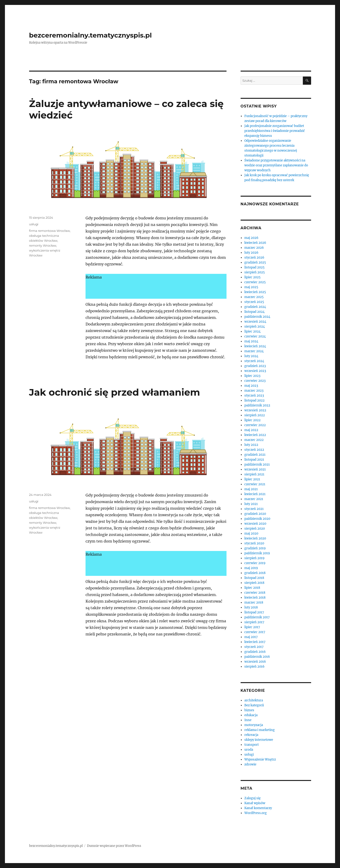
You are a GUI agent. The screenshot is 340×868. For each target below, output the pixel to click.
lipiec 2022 (252, 420)
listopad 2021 (254, 460)
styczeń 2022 (254, 450)
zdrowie (250, 764)
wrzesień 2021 (255, 469)
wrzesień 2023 (255, 371)
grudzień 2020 (255, 514)
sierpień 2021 (254, 474)
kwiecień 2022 (255, 435)
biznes (249, 710)
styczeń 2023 (254, 396)
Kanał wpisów (255, 803)
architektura (254, 700)
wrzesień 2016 (255, 662)
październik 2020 (257, 519)
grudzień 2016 (255, 652)
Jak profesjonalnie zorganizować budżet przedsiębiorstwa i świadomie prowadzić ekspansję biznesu (275, 131)
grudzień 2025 (255, 262)
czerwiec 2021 (255, 484)
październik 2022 (257, 405)
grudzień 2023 (255, 366)
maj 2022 (251, 430)
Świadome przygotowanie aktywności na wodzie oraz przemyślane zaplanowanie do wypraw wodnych (276, 165)
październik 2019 (257, 553)
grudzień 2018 (255, 573)
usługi (34, 224)
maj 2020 (251, 533)
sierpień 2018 (254, 583)
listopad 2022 (254, 400)
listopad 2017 (254, 612)
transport (252, 745)
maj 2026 (251, 238)
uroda (249, 750)
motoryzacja (254, 725)
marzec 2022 (254, 440)
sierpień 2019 (254, 558)
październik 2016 (257, 657)
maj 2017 (251, 637)
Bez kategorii (254, 705)
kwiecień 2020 (255, 538)
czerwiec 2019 (255, 563)
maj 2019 (251, 568)
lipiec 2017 (252, 627)
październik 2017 (257, 617)
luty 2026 (251, 253)
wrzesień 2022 (255, 410)
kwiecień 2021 (255, 494)
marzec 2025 (254, 297)
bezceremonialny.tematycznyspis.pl (91, 35)
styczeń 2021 (254, 509)
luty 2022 (251, 445)
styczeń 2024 (254, 361)
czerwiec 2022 (255, 425)
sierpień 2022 (255, 415)
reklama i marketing (260, 730)
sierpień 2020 (255, 529)
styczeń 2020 (254, 543)
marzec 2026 (254, 248)
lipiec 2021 (252, 479)
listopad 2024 (254, 312)
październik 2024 (257, 317)
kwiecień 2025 (255, 292)
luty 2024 (251, 356)
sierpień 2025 (255, 272)
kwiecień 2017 (255, 642)
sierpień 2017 (254, 622)
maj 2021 (251, 489)
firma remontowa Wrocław (49, 231)
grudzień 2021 (255, 455)
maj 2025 (251, 287)
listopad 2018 (254, 578)
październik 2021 (257, 465)
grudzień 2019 (255, 548)
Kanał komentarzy (258, 808)
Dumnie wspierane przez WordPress (114, 846)
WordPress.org (256, 813)
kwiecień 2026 (255, 243)
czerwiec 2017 (255, 632)
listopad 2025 (254, 267)
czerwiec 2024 (255, 336)
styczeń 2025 (254, 302)
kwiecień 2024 (255, 346)
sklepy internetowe (259, 740)
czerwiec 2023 (255, 381)
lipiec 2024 (252, 331)
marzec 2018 (254, 602)
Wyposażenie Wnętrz (260, 759)
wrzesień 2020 (255, 524)
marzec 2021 (254, 499)
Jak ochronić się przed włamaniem (115, 392)
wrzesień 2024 (255, 322)
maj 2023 (251, 386)
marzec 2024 (254, 351)
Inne (248, 720)
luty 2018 (251, 607)
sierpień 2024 (255, 327)
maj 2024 (251, 341)
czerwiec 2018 (255, 593)
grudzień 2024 (255, 307)
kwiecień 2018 (255, 598)
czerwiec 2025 (255, 282)
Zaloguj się (252, 798)
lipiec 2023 (252, 376)
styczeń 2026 (254, 258)
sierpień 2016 (254, 667)
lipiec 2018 (252, 588)
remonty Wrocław (43, 245)
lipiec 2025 (252, 277)
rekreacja (251, 735)
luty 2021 (251, 504)
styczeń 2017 (254, 647)
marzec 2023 (254, 391)
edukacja (251, 715)
